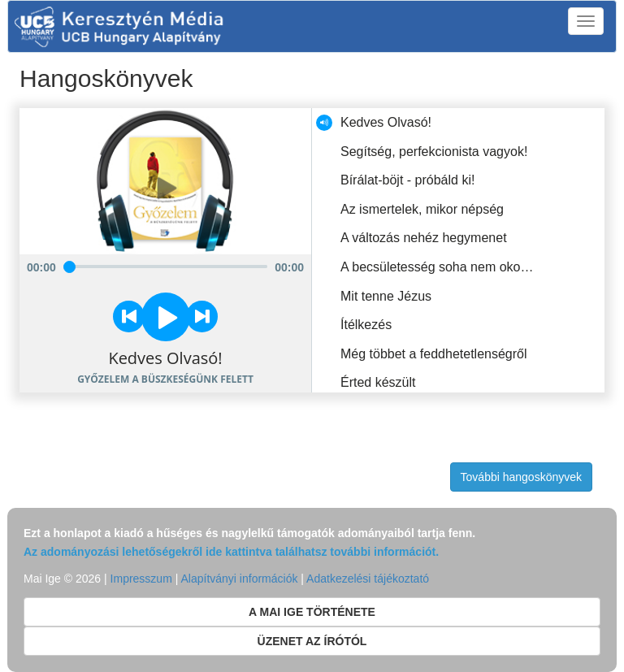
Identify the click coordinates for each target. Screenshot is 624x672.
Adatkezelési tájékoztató (368, 579)
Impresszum (141, 579)
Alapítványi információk (239, 579)
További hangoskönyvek (521, 477)
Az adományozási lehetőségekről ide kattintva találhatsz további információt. (231, 552)
